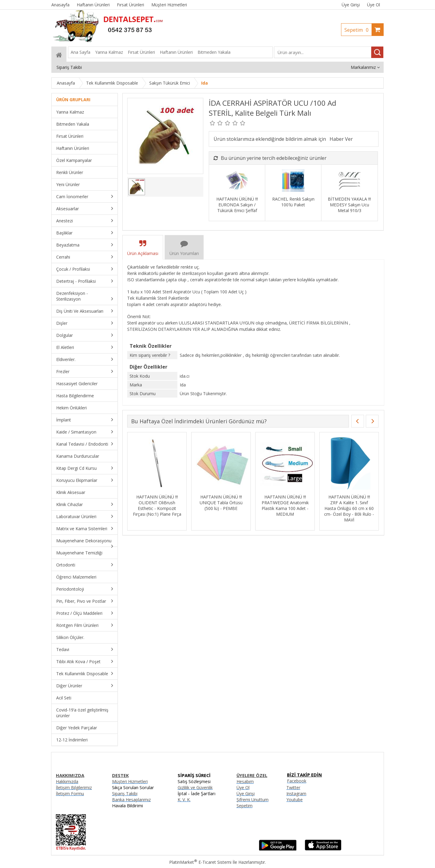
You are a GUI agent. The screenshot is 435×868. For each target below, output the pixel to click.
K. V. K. (184, 800)
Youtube (295, 800)
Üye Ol (374, 5)
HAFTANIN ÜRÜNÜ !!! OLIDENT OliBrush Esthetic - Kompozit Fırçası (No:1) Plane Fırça (157, 505)
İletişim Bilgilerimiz (74, 787)
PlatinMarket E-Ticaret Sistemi (200, 862)
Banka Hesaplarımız (131, 800)
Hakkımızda (67, 781)
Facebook (297, 781)
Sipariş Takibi (125, 794)
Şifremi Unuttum (253, 800)
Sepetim (358, 30)
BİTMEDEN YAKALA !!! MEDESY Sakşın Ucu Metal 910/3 (349, 205)
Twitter (293, 787)
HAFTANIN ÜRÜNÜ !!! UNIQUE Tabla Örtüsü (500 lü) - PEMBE (221, 503)
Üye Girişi (351, 5)
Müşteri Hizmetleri (130, 781)
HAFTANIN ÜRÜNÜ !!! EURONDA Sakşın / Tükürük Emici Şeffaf (237, 205)
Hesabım (245, 781)
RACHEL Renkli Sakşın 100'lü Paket (293, 202)
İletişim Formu (70, 794)
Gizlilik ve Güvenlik (195, 787)
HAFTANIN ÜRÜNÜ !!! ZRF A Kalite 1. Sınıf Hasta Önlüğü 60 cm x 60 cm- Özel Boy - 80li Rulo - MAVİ (349, 508)
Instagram (296, 794)
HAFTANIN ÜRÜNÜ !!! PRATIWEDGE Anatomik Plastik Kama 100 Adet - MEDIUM (285, 505)
